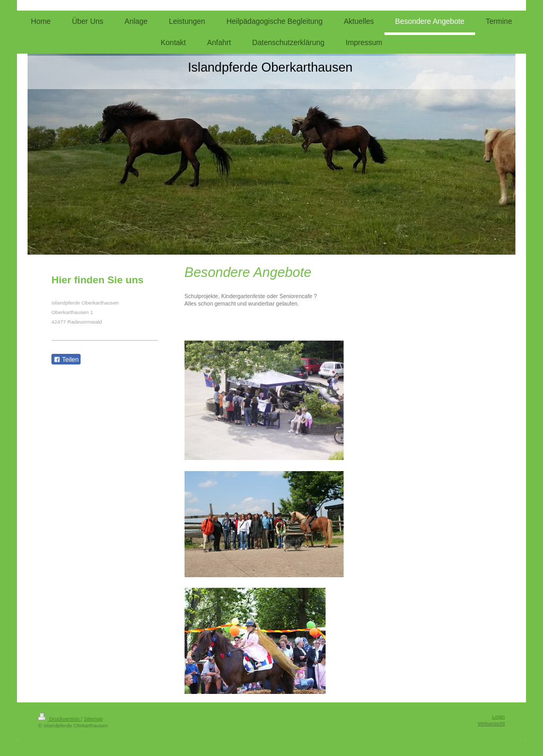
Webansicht (491, 723)
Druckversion (60, 719)
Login (498, 716)
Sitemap (93, 719)
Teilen (66, 360)
